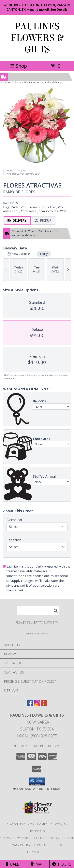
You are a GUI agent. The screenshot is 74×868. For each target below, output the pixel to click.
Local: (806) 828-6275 (37, 736)
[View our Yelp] (44, 705)
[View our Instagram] (37, 705)
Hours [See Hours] (62, 864)
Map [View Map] (37, 864)
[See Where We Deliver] (37, 633)
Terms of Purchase (49, 845)
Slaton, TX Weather (15, 838)
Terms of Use (37, 852)
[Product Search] (38, 611)
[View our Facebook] (30, 705)
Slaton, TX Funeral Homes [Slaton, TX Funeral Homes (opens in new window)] (27, 824)
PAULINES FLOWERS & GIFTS (37, 38)
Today (44, 254)
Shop (19, 66)
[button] (37, 781)
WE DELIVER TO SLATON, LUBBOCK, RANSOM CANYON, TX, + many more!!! (37, 7)
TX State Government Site (54, 838)
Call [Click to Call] (12, 864)
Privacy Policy (19, 845)
